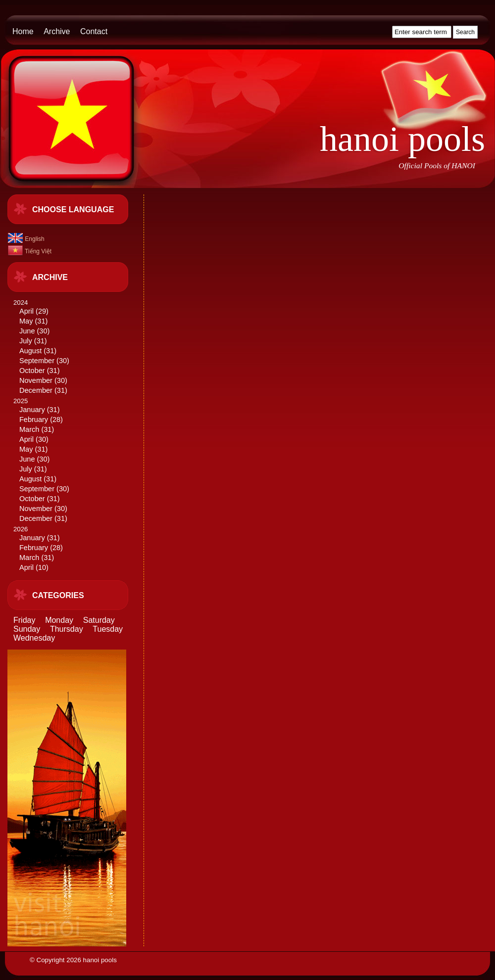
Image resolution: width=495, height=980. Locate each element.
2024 (75, 347)
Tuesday (108, 629)
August (30, 351)
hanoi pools (402, 139)
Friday (24, 620)
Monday (59, 620)
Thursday (67, 629)
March (29, 429)
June (27, 331)
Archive (57, 31)
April (26, 311)
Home (23, 31)
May (26, 321)
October (32, 371)
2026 (75, 549)
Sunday (27, 629)
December (36, 390)
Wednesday (34, 638)
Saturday (99, 620)
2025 (75, 460)
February (34, 420)
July (26, 341)
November (36, 380)
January (32, 410)
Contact (94, 31)
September (37, 361)
